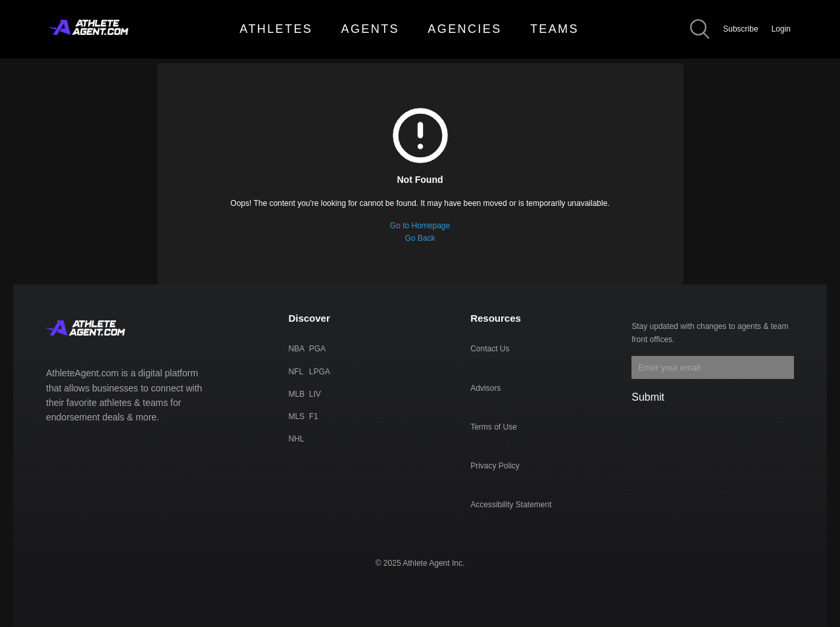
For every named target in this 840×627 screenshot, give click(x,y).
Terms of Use (494, 427)
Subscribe (740, 29)
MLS (296, 416)
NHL (296, 439)
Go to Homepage (420, 226)
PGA (317, 349)
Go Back (420, 238)
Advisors (485, 388)
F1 (314, 416)
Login (781, 29)
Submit (648, 397)
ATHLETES (276, 29)
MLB (296, 394)
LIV (315, 394)
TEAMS (555, 29)
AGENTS (370, 29)
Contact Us (490, 349)
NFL (296, 372)
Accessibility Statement (511, 505)
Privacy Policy (495, 466)
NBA (296, 349)
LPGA (320, 372)
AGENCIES (464, 29)
